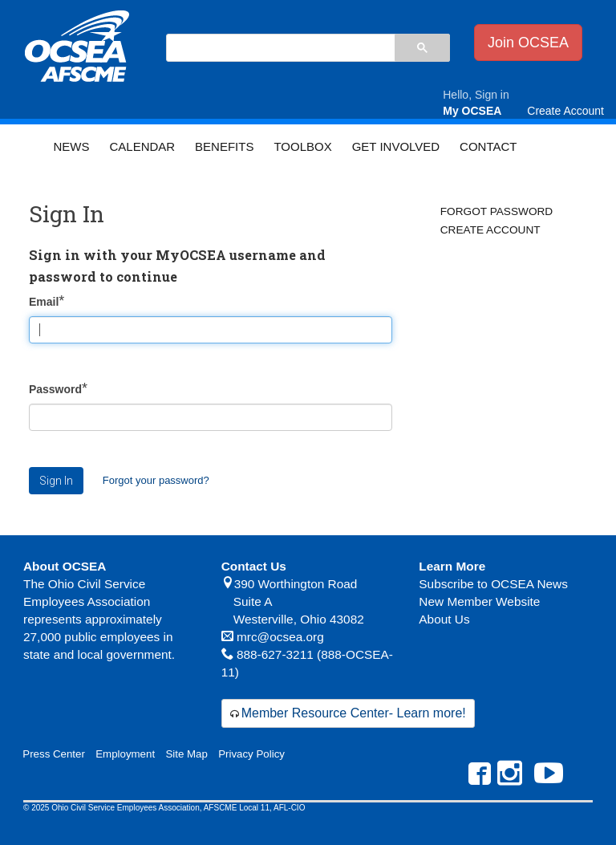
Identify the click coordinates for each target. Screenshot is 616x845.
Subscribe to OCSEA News (493, 584)
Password (55, 389)
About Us (444, 619)
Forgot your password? (156, 480)
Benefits (224, 146)
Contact (488, 146)
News (71, 146)
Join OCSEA (528, 43)
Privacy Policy (251, 754)
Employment (125, 754)
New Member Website (479, 601)
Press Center (54, 754)
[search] (280, 49)
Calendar (142, 146)
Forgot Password (496, 211)
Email (44, 302)
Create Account (490, 230)
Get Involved (396, 146)
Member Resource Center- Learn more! (354, 713)
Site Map (186, 754)
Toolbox (302, 146)
